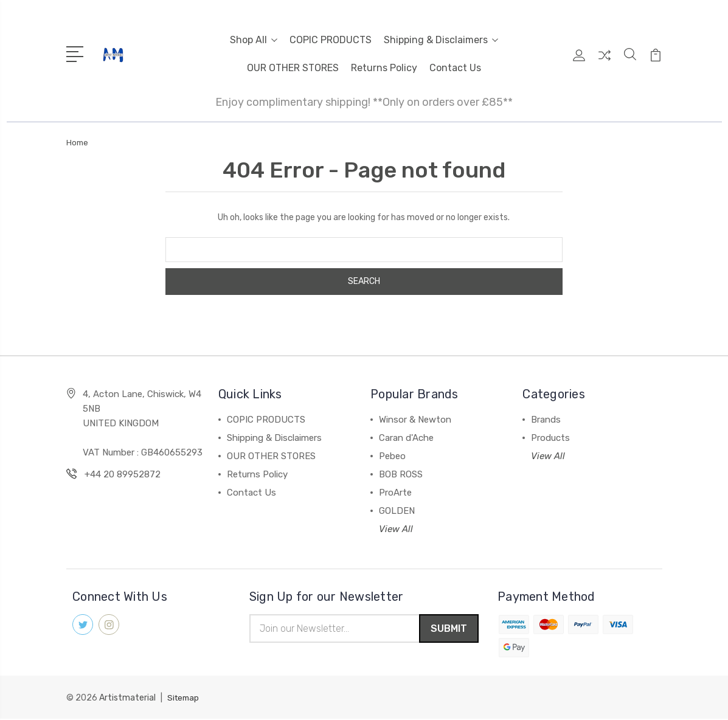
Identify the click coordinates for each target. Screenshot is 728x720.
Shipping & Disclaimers (441, 40)
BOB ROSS (401, 474)
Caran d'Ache (406, 438)
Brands (546, 420)
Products (550, 438)
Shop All (254, 40)
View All (396, 529)
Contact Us (455, 68)
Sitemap (184, 699)
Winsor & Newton (415, 420)
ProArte (395, 493)
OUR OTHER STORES (293, 68)
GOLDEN (397, 511)
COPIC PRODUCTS (331, 40)
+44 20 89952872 (123, 474)
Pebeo (392, 456)
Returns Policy (384, 68)
